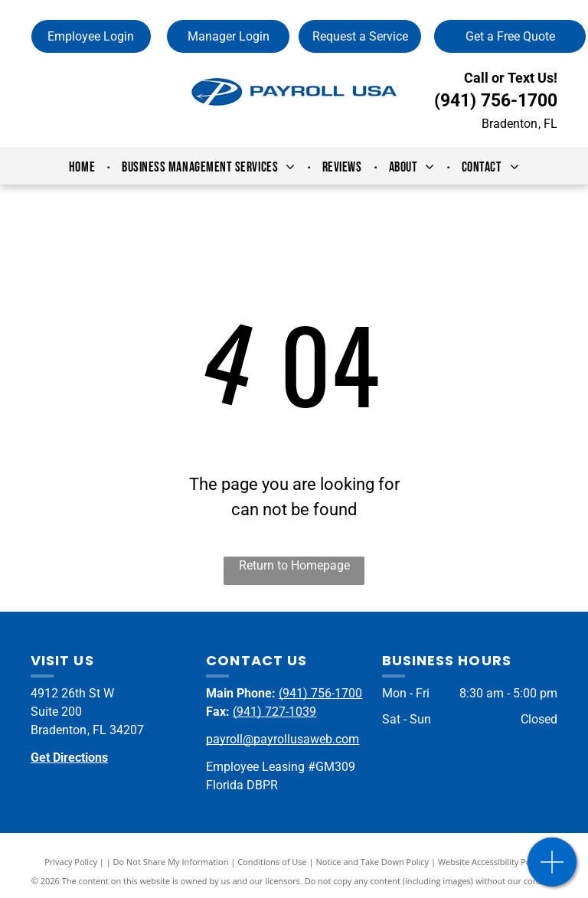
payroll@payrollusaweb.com (283, 739)
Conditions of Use (272, 862)
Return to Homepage (294, 565)
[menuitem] (84, 167)
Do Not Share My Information (171, 862)
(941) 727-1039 (274, 712)
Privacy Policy (71, 862)
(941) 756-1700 (496, 101)
